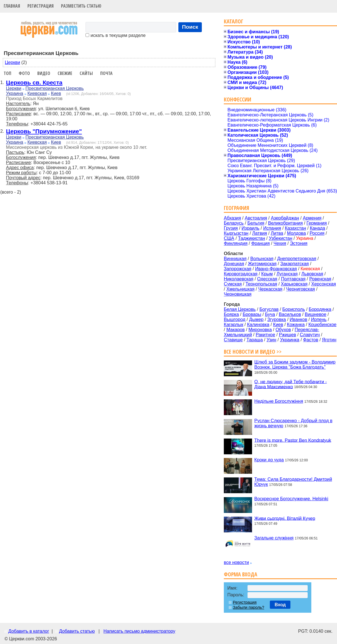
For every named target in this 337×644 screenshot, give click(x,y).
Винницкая (235, 259)
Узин (272, 340)
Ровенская (320, 279)
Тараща (255, 340)
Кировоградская (241, 274)
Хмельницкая (240, 289)
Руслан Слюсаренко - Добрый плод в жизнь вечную (293, 423)
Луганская (287, 274)
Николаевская (239, 279)
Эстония (299, 243)
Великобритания (285, 223)
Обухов (283, 330)
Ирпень (319, 319)
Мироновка (260, 330)
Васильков (290, 314)
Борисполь (294, 309)
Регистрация (41, 6)
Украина (15, 93)
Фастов (311, 340)
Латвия (260, 233)
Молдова (296, 233)
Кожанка (296, 325)
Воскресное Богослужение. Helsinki (291, 499)
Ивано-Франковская (276, 269)
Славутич (310, 335)
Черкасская (270, 289)
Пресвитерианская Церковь (54, 88)
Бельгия (256, 223)
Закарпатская (295, 264)
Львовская (312, 274)
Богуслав (269, 309)
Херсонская (324, 284)
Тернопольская (261, 284)
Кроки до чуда (269, 460)
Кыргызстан (236, 233)
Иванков (298, 319)
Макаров (236, 330)
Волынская (262, 259)
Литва (277, 233)
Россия (317, 233)
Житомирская (262, 264)
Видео (44, 73)
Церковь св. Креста (34, 82)
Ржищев (287, 335)
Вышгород (235, 319)
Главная (12, 6)
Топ (7, 73)
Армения (312, 218)
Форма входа (240, 574)
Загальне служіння (274, 538)
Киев (56, 93)
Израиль (250, 228)
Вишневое (316, 314)
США (229, 238)
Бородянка (320, 309)
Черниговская (301, 289)
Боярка (231, 314)
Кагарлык (234, 325)
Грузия (231, 228)
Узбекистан (280, 238)
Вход (280, 605)
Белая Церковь (240, 309)
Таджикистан (251, 238)
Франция (261, 243)
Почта (106, 73)
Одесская (267, 279)
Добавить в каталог (29, 631)
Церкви (12, 62)
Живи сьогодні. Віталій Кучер (285, 518)
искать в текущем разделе (115, 35)
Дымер (256, 319)
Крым (267, 274)
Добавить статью (77, 631)
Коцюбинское (322, 325)
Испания (272, 228)
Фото (24, 73)
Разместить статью (81, 6)
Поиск (190, 27)
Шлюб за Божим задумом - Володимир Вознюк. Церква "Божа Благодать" (295, 365)
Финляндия (236, 243)
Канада (318, 228)
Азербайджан (285, 218)
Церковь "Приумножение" (44, 131)
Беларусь (234, 223)
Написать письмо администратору (139, 631)
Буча (270, 314)
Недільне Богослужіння (279, 401)
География (237, 208)
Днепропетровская (297, 259)
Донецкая (234, 264)
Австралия (256, 218)
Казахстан (295, 228)
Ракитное (265, 335)
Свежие (65, 73)
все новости (236, 562)
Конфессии (238, 99)
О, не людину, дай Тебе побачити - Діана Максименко (291, 384)
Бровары (252, 314)
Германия (317, 223)
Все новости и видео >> (253, 352)
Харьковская (294, 284)
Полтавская (293, 279)
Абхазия (232, 218)
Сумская (233, 284)
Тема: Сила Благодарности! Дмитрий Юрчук (293, 482)
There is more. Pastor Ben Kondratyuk (293, 440)
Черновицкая (238, 294)
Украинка (290, 340)
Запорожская (238, 269)
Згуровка (277, 319)
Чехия (280, 243)
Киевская (37, 93)
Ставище (233, 340)
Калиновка (258, 325)
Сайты (86, 73)
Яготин (329, 340)
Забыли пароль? (249, 607)
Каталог (234, 21)
